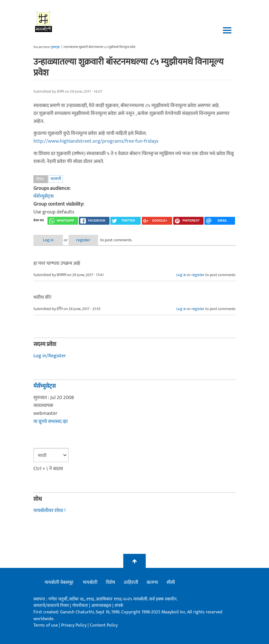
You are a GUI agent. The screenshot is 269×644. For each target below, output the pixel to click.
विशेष (110, 582)
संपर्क (119, 606)
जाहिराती (131, 582)
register (83, 240)
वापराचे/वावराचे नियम (51, 606)
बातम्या (152, 582)
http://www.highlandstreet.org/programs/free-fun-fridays (96, 141)
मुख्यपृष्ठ (55, 47)
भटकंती (56, 179)
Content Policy (104, 625)
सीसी (171, 582)
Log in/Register (50, 356)
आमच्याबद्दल (102, 606)
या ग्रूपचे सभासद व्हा (51, 422)
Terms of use (46, 625)
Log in (48, 240)
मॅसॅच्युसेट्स (44, 196)
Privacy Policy (74, 625)
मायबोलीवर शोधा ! (49, 511)
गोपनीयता (81, 606)
